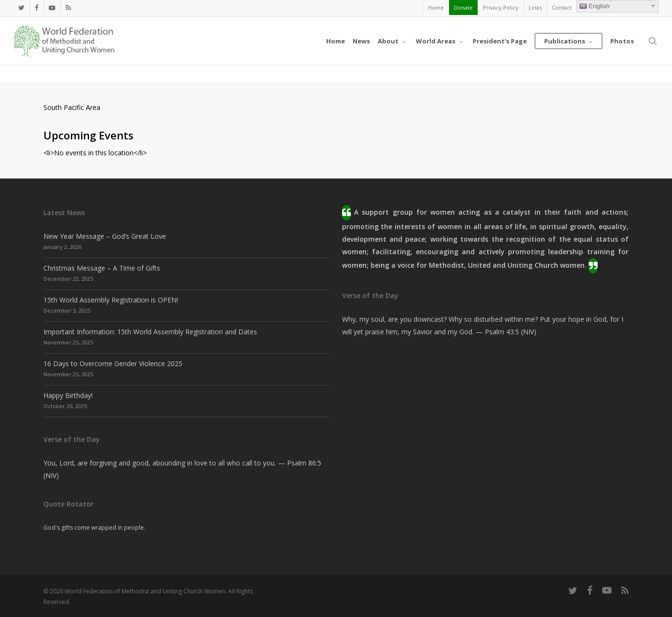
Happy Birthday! (68, 395)
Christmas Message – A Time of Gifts (102, 268)
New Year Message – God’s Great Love (105, 236)
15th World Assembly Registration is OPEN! (111, 300)
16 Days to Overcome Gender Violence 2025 (113, 363)
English (595, 6)
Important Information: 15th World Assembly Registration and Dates (150, 332)
